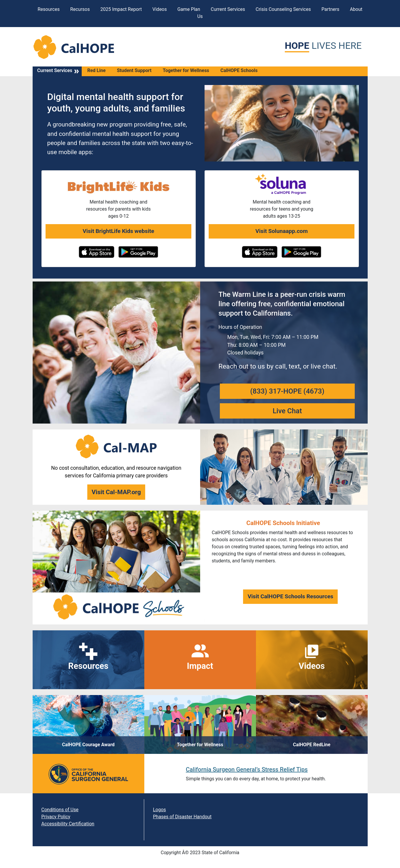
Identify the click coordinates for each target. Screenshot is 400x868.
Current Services (228, 9)
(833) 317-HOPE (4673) (287, 391)
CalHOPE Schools (239, 70)
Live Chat (287, 411)
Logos (160, 810)
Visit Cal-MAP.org (116, 492)
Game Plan (189, 9)
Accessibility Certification (68, 824)
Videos (160, 9)
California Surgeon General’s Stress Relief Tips (247, 769)
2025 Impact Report (121, 9)
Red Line (96, 70)
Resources (49, 9)
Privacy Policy (56, 817)
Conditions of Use (60, 810)
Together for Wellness (186, 70)
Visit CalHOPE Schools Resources (290, 596)
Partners (330, 9)
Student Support (134, 70)
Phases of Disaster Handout (182, 817)
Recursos (80, 9)
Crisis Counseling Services (283, 9)
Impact (200, 666)
